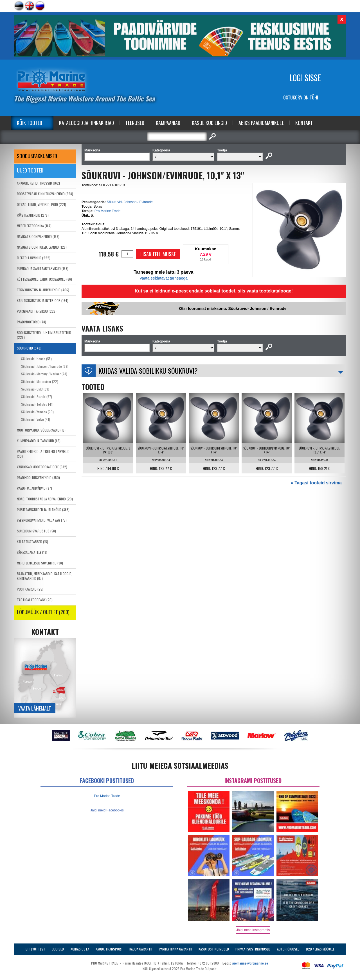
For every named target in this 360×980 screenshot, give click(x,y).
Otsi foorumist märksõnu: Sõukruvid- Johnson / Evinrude (233, 308)
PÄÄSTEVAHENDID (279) (33, 215)
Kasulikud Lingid (209, 123)
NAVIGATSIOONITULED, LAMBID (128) (42, 247)
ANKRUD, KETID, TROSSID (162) (38, 183)
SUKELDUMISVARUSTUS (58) (36, 531)
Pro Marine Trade (108, 211)
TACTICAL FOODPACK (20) (35, 600)
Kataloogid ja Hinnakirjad (86, 123)
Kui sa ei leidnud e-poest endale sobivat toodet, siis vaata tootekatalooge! (214, 291)
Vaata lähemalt (35, 708)
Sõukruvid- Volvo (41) (36, 419)
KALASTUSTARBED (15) (32, 542)
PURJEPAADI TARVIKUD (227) (37, 311)
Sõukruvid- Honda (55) (36, 359)
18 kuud (205, 259)
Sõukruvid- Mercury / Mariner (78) (44, 374)
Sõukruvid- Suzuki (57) (37, 397)
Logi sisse (305, 78)
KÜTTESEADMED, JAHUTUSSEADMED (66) (44, 279)
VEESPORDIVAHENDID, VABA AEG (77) (42, 520)
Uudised (58, 949)
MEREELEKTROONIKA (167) (34, 226)
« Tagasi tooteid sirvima (316, 483)
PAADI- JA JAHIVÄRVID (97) (34, 488)
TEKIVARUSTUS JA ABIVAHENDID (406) (43, 290)
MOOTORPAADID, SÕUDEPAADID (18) (41, 430)
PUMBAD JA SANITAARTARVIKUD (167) (43, 268)
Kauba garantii (141, 949)
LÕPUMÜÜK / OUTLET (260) (43, 612)
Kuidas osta (80, 949)
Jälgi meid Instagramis (253, 930)
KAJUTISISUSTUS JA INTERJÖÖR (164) (43, 300)
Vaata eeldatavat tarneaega (164, 278)
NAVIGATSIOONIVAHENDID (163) (38, 236)
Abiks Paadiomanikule (261, 123)
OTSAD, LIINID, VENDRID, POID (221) (41, 204)
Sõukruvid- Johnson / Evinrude (130, 202)
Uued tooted (30, 170)
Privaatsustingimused (253, 949)
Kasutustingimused (214, 949)
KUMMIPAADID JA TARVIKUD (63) (39, 441)
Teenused (135, 123)
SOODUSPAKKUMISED (37, 156)
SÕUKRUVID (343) (29, 348)
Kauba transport (109, 949)
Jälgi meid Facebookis (107, 810)
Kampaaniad (168, 123)
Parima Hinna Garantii (175, 949)
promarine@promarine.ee (250, 963)
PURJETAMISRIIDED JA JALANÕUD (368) (43, 510)
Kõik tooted (30, 123)
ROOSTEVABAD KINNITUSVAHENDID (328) (45, 194)
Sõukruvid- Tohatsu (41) (37, 404)
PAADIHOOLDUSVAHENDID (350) (38, 477)
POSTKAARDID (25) (30, 589)
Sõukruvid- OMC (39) (35, 389)
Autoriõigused (288, 949)
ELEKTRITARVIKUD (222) (34, 258)
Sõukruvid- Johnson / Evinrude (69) (45, 366)
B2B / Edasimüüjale (320, 949)
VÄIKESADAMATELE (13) (32, 552)
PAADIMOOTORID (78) (31, 322)
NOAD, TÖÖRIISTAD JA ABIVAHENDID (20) (45, 499)
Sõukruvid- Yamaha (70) (37, 412)
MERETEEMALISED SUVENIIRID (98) (40, 563)
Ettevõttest (35, 949)
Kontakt (304, 123)
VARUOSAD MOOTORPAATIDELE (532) (42, 467)
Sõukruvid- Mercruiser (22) (40, 381)
